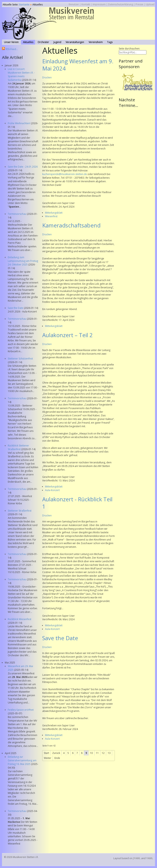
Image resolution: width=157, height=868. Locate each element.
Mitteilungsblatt (54, 213)
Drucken (47, 77)
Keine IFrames (137, 152)
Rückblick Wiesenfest (20, 619)
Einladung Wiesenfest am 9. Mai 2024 (78, 65)
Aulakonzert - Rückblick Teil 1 (77, 503)
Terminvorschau (17, 214)
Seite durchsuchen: (129, 49)
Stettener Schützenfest (20, 359)
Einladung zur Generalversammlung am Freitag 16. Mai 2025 (22, 760)
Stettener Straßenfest (20, 511)
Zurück (56, 753)
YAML (150, 858)
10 (91, 753)
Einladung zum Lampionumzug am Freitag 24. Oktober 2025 (23, 261)
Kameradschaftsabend (71, 225)
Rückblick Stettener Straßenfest (18, 447)
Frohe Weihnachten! (19, 123)
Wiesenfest (51, 216)
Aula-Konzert (52, 490)
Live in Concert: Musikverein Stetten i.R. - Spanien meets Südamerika (21, 74)
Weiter (48, 758)
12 (103, 753)
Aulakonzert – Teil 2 (67, 335)
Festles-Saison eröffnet (21, 710)
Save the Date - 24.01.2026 (23, 167)
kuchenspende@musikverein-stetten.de (65, 174)
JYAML (137, 858)
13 (109, 753)
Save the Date (16, 308)
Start (46, 753)
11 (97, 753)
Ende (57, 758)
